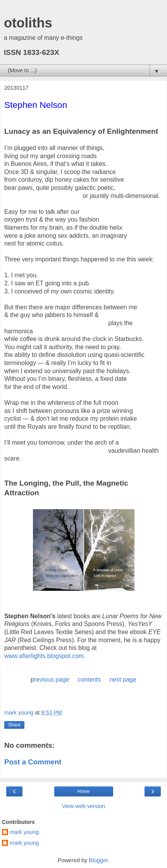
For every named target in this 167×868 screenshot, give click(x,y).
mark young (24, 832)
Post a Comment (33, 762)
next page (123, 680)
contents (90, 680)
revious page (52, 680)
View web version (84, 806)
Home (83, 791)
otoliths (28, 23)
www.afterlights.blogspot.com (44, 656)
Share (14, 725)
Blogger (98, 860)
